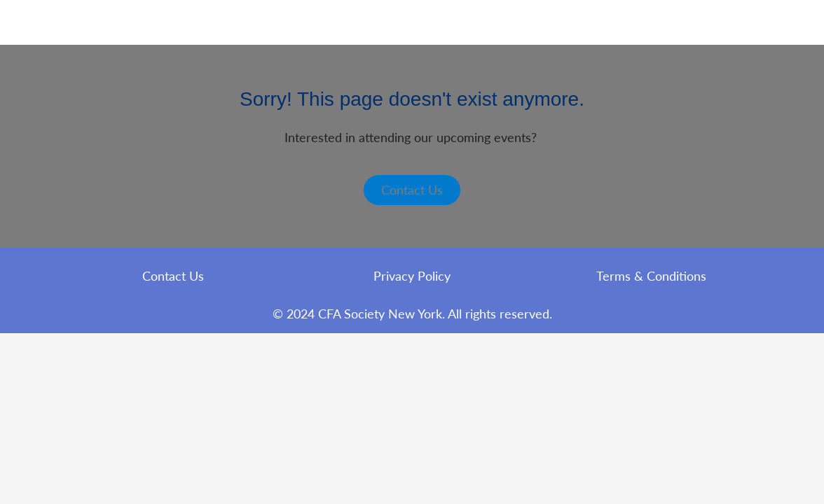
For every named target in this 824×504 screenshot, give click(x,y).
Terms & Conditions (651, 276)
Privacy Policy (412, 276)
